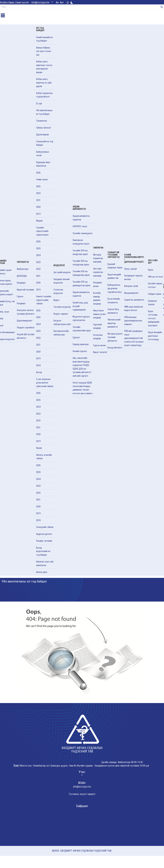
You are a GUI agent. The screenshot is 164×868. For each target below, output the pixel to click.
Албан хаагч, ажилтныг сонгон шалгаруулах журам (44, 67)
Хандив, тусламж (44, 541)
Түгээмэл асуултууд (63, 307)
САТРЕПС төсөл (80, 226)
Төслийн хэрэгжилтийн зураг (82, 329)
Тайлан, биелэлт (44, 128)
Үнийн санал (42, 179)
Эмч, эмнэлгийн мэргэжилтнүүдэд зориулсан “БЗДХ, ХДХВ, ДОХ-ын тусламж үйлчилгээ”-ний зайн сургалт (82, 367)
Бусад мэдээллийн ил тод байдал (43, 551)
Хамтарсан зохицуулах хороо (81, 242)
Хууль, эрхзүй (130, 269)
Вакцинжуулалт (131, 293)
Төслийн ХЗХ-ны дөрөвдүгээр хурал (81, 284)
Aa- (58, 2)
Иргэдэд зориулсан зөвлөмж (98, 258)
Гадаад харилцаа (81, 344)
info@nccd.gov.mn (40, 2)
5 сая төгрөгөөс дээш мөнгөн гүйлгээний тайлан (45, 383)
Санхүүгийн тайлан (45, 527)
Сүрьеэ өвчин (99, 345)
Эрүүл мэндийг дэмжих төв (114, 276)
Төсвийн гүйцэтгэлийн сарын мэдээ (42, 231)
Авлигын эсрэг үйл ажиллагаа (45, 563)
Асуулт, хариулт (61, 314)
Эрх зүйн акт (153, 262)
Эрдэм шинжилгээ (79, 208)
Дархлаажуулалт (25, 321)
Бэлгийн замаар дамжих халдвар (97, 298)
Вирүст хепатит (100, 352)
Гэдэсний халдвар (97, 326)
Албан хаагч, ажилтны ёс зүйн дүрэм (44, 83)
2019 (38, 214)
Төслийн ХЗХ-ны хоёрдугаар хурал (81, 263)
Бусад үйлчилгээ (115, 348)
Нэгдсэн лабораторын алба (62, 322)
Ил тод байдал (40, 29)
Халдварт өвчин (98, 284)
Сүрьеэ (20, 296)
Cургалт (76, 337)
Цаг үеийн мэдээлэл (63, 272)
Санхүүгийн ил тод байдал (45, 143)
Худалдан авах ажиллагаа (43, 164)
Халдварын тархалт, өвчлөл (134, 277)
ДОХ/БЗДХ (22, 276)
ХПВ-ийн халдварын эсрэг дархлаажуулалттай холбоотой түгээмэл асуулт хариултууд (134, 338)
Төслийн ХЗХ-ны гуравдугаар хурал (81, 273)
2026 (38, 173)
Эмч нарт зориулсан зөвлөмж (98, 272)
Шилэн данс (42, 572)
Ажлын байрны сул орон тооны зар (44, 51)
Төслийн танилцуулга (82, 233)
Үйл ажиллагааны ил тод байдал (44, 112)
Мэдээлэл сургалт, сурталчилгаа (81, 318)
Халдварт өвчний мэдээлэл (61, 281)
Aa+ (62, 2)
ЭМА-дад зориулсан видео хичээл (134, 309)
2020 (38, 207)
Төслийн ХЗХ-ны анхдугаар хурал (80, 252)
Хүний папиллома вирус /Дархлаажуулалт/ (134, 258)
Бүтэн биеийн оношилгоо (114, 301)
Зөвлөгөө (98, 248)
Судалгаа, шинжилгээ (134, 300)
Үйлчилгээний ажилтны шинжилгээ (114, 323)
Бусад (39, 372)
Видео (56, 300)
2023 (38, 262)
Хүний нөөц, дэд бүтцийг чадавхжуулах (80, 306)
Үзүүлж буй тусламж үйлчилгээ (26, 336)
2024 (38, 255)
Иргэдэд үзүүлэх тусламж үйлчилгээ (115, 337)
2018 (38, 365)
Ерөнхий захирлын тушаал (115, 266)
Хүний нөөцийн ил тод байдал (44, 39)
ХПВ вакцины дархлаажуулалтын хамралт (133, 321)
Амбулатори (22, 269)
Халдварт (21, 283)
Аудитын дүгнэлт (44, 534)
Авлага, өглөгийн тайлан (44, 457)
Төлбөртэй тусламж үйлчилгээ (113, 255)
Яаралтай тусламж (25, 290)
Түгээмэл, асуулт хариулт (82, 794)
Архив (39, 448)
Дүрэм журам (42, 134)
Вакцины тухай (131, 286)
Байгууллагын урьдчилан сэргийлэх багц (115, 288)
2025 (38, 186)
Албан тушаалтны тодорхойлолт (44, 95)
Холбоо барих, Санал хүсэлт (15, 2)
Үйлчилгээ (23, 262)
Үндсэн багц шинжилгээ (113, 311)
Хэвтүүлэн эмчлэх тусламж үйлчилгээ (26, 312)
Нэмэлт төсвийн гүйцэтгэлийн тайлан (44, 300)
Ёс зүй (39, 104)
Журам (39, 221)
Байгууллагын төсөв (43, 154)
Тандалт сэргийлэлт (26, 328)
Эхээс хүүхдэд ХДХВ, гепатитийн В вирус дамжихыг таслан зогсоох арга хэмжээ (82, 388)
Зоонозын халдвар (98, 337)
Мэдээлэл (59, 265)
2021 (38, 200)
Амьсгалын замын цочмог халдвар (100, 314)
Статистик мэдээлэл (58, 291)
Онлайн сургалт (80, 351)
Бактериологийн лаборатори (61, 333)
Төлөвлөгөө (42, 121)
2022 (38, 193)
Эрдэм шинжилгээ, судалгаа (81, 218)
